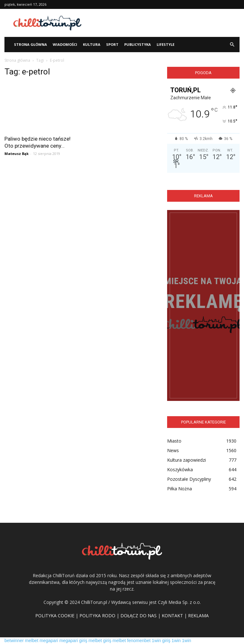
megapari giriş (73, 640)
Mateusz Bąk (17, 154)
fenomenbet (139, 640)
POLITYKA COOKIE (55, 616)
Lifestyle (166, 44)
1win (176, 640)
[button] (232, 45)
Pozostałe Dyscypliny (189, 479)
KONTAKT (172, 616)
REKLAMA (198, 616)
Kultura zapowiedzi (186, 460)
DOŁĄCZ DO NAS (139, 616)
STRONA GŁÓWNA (30, 44)
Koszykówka (180, 469)
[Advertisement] (165, 23)
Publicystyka (138, 44)
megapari (49, 640)
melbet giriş (100, 640)
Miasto (174, 441)
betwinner (14, 640)
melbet (32, 640)
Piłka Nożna (180, 489)
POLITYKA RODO (97, 616)
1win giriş (161, 640)
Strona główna (17, 60)
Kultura (92, 44)
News (173, 450)
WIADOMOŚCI (65, 44)
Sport (112, 44)
